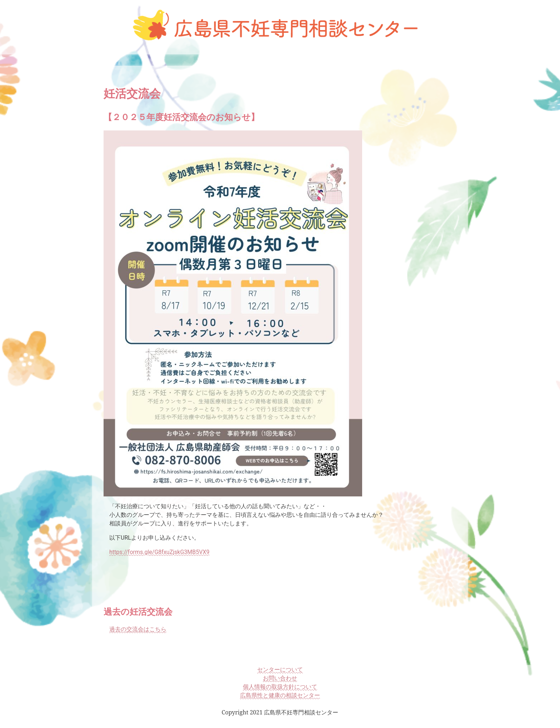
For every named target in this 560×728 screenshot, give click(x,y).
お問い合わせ (280, 678)
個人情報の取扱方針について (280, 687)
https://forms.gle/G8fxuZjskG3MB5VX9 (159, 552)
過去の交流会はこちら (138, 629)
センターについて (280, 669)
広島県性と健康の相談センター (280, 695)
